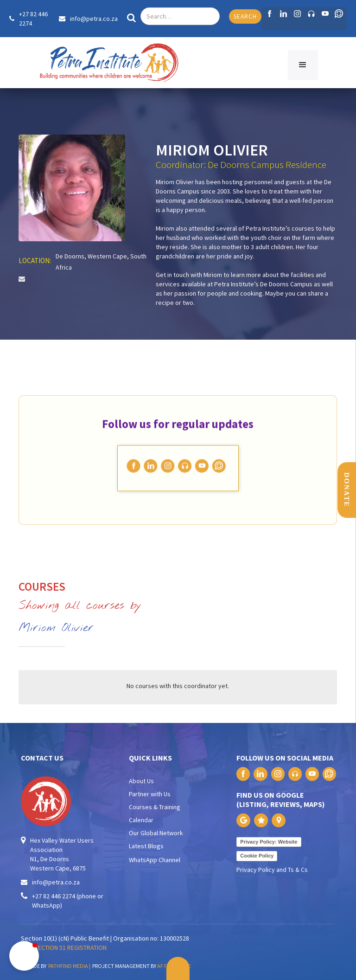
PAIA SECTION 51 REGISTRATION (64, 948)
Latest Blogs (146, 846)
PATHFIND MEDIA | (70, 966)
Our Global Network (156, 833)
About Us (141, 781)
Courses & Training (155, 807)
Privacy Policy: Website (269, 842)
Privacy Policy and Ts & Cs (272, 870)
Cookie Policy (257, 856)
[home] (109, 63)
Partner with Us (150, 794)
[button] (303, 65)
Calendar (141, 820)
